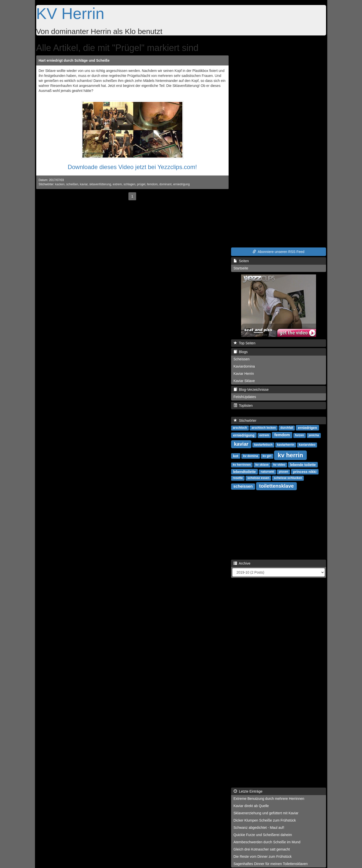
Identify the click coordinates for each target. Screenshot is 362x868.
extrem (117, 184)
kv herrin (290, 455)
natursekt (267, 472)
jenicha (314, 435)
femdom (152, 184)
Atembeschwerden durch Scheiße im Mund (267, 842)
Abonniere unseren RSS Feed (279, 252)
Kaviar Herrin (244, 374)
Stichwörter (245, 421)
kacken (60, 184)
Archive (242, 563)
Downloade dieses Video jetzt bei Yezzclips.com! (132, 167)
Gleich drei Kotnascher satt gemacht (262, 849)
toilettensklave (276, 486)
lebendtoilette (244, 471)
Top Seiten (245, 343)
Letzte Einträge (248, 791)
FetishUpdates (245, 397)
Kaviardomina (244, 366)
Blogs (241, 352)
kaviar (84, 184)
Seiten (241, 261)
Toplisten (243, 406)
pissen (284, 472)
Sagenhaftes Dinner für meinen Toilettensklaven (271, 864)
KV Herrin (70, 13)
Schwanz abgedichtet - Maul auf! (259, 828)
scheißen (72, 184)
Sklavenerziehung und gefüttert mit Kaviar (266, 813)
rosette (238, 478)
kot (236, 456)
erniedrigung (181, 184)
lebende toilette (303, 464)
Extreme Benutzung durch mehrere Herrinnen (269, 799)
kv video (279, 465)
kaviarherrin (286, 445)
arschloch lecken (264, 428)
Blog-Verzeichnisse (251, 390)
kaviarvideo (307, 445)
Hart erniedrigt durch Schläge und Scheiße (74, 60)
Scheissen (242, 359)
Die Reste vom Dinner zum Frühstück (263, 857)
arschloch (240, 428)
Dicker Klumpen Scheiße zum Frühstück (265, 820)
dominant (166, 184)
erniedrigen (307, 428)
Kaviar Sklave (244, 381)
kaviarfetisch (263, 445)
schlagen (129, 184)
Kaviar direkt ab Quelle (251, 806)
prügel (141, 184)
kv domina (250, 456)
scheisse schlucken (288, 478)
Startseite (241, 268)
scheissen (243, 486)
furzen (300, 435)
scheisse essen (258, 478)
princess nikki (305, 471)
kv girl (267, 456)
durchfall (287, 428)
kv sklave (262, 465)
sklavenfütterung (100, 184)
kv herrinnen (242, 465)
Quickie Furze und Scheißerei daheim (263, 835)
